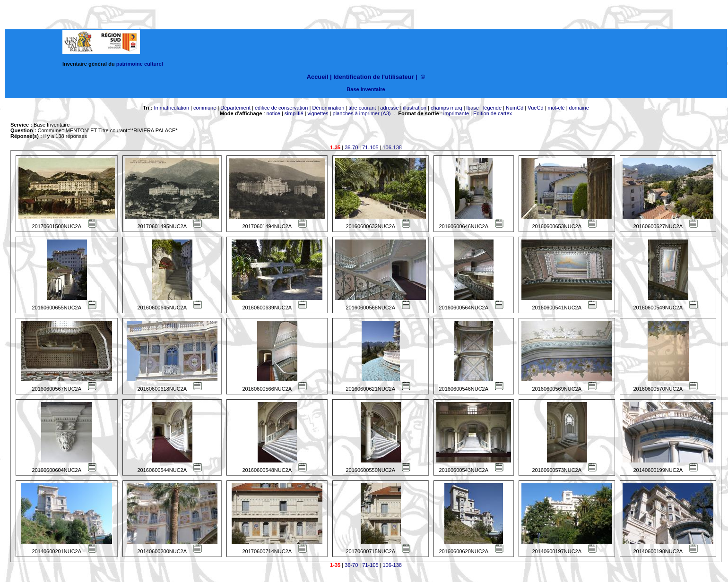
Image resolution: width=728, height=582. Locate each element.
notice (273, 113)
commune (205, 108)
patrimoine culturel (140, 64)
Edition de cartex (493, 113)
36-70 (351, 147)
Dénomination (328, 108)
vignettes (318, 113)
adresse (389, 108)
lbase (473, 108)
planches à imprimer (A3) (362, 113)
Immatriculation (171, 108)
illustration (415, 108)
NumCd (515, 108)
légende (492, 108)
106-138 (392, 147)
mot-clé (556, 108)
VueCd (535, 108)
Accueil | (319, 77)
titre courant (362, 108)
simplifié (294, 113)
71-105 (370, 147)
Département (235, 108)
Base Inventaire (366, 89)
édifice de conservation (282, 108)
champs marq (446, 108)
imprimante (456, 113)
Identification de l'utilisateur (373, 77)
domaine (579, 108)
